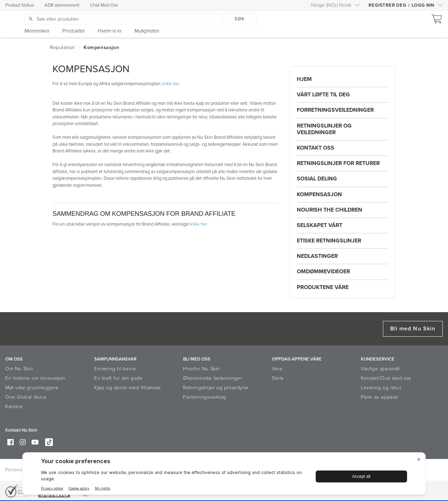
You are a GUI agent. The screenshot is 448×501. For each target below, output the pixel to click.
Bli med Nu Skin (413, 329)
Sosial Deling (317, 179)
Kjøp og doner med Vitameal (127, 388)
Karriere (14, 407)
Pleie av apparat (380, 397)
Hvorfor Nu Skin (202, 369)
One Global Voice (26, 397)
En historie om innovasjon (35, 378)
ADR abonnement (62, 5)
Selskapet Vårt (320, 225)
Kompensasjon (319, 194)
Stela (278, 378)
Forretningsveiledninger (335, 110)
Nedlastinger (317, 256)
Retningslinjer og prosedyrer (216, 388)
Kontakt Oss (316, 148)
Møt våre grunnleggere (32, 388)
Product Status (20, 5)
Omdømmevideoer (323, 272)
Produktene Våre (323, 287)
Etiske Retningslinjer (329, 241)
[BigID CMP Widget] (224, 475)
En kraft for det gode (118, 378)
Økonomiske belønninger (212, 378)
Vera (277, 369)
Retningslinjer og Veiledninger (324, 129)
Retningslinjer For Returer (338, 163)
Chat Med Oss (104, 5)
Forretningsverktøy (205, 397)
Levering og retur (381, 388)
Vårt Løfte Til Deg (323, 95)
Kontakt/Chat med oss (386, 378)
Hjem (304, 79)
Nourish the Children (330, 210)
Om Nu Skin (19, 369)
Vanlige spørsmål (380, 369)
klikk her (171, 84)
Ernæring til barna (115, 369)
